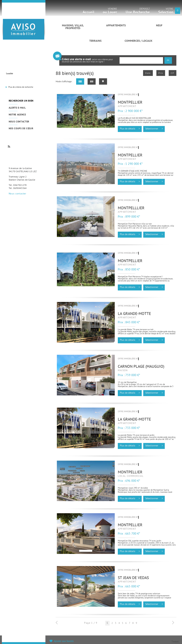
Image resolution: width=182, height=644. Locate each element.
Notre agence (17, 115)
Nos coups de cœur (21, 129)
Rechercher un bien (21, 101)
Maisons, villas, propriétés (73, 27)
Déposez (138, 12)
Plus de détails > (130, 129)
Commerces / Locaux (138, 41)
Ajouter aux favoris (64, 641)
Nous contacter (19, 122)
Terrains (95, 41)
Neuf (159, 26)
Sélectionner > (154, 129)
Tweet (175, 642)
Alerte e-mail (17, 108)
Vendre (110, 12)
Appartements (116, 26)
